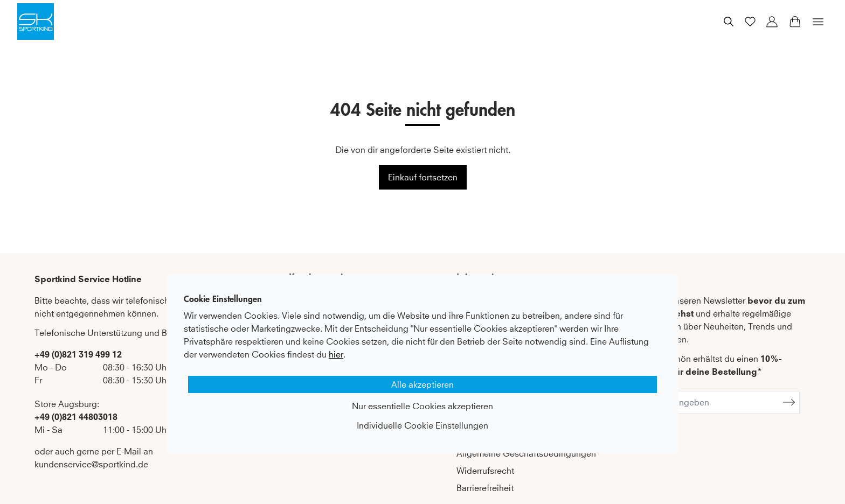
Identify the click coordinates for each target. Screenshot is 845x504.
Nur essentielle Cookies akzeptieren (422, 406)
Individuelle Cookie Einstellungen (422, 425)
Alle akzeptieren (422, 384)
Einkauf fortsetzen (423, 177)
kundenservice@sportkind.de (91, 464)
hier (336, 354)
